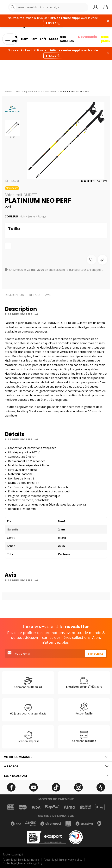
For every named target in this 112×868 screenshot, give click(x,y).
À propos (11, 766)
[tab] (56, 757)
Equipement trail (33, 92)
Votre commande (18, 757)
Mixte (62, 538)
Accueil (8, 92)
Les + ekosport (16, 776)
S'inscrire (95, 653)
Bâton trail (51, 92)
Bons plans (105, 39)
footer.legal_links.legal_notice (21, 860)
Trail (18, 92)
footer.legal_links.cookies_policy (22, 863)
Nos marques (66, 39)
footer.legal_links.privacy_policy (63, 860)
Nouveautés (87, 37)
